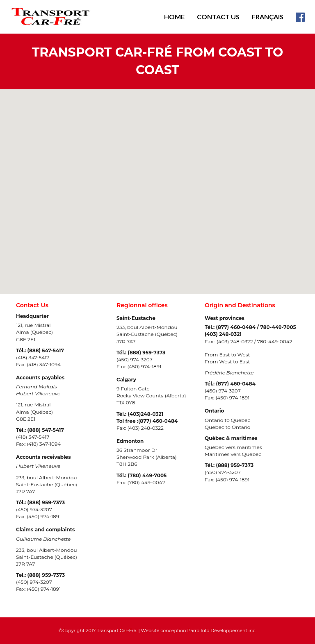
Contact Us (218, 17)
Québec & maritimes (231, 438)
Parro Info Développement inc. (222, 630)
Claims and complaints (45, 529)
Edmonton (130, 441)
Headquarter (32, 316)
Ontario (214, 411)
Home (174, 17)
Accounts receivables (43, 457)
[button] (256, 192)
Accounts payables (40, 378)
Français (268, 17)
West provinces (225, 318)
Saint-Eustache (136, 318)
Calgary (126, 380)
